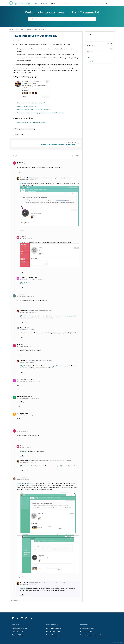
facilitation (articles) (19, 129)
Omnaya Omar (29, 311)
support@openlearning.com (64, 316)
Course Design (19, 29)
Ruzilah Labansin (22, 295)
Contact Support (52, 635)
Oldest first (76, 156)
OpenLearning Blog (87, 628)
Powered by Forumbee (117, 643)
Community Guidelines (54, 628)
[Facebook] (88, 61)
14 (23, 134)
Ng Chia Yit (20, 162)
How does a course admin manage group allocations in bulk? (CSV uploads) (40, 113)
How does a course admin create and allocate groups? (34, 110)
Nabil (18, 430)
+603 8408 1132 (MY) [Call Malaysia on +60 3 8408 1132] (79, 3)
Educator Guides (86, 631)
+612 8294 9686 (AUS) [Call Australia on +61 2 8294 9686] (68, 3)
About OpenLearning (20, 628)
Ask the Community (53, 631)
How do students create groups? (27, 106)
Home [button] (35, 3)
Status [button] (53, 3)
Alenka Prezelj (29, 178)
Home (11, 29)
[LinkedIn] (93, 61)
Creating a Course (32, 29)
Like (16, 134)
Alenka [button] (22, 483)
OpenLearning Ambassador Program (93, 635)
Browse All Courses (19, 635)
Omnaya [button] (30, 483)
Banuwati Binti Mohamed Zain (29, 278)
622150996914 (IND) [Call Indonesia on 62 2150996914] (90, 3)
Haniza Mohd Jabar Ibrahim (24, 397)
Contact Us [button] (44, 3)
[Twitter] (90, 61)
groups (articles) (30, 129)
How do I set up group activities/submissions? (31, 122)
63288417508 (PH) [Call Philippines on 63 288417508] (99, 3)
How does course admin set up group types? (31, 103)
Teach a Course (18, 631)
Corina (22, 478)
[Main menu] (113, 3)
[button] (83, 3)
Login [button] (107, 3)
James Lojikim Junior (22, 413)
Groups (42, 29)
